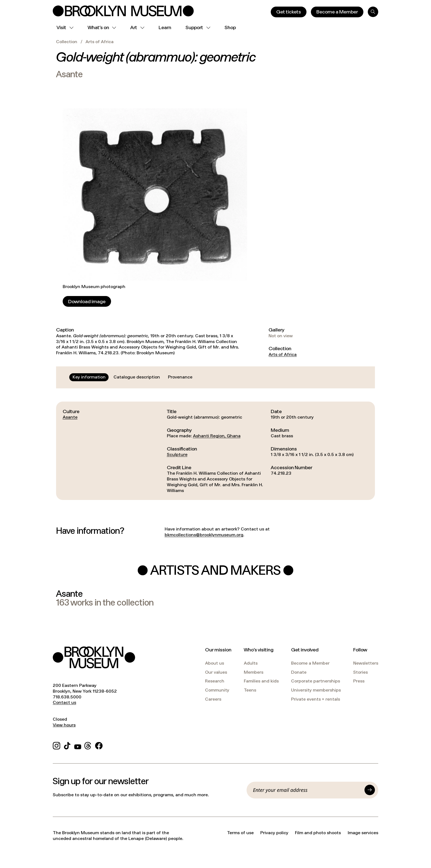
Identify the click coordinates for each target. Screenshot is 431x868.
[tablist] (132, 377)
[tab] (89, 377)
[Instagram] (56, 745)
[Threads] (88, 745)
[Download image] (87, 301)
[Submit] (370, 790)
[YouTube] (78, 745)
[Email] (307, 790)
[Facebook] (99, 745)
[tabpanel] (215, 451)
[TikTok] (67, 745)
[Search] (373, 12)
